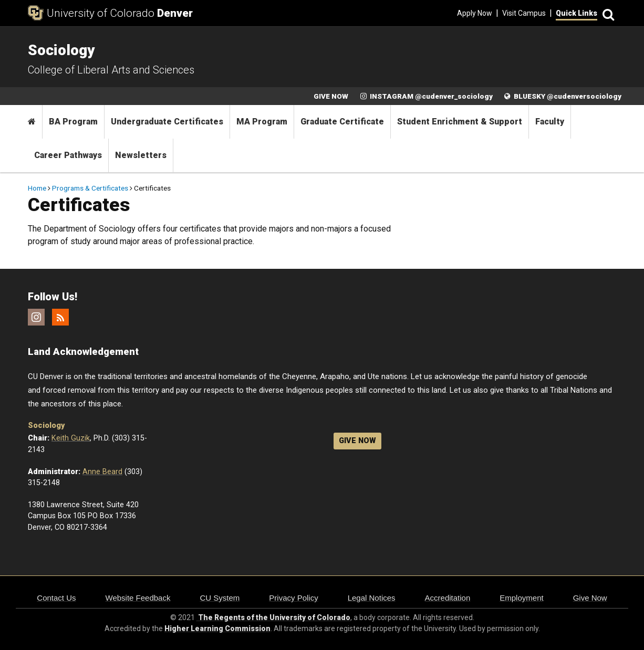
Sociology (46, 426)
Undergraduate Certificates (167, 122)
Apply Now (475, 13)
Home (37, 188)
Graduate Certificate (342, 122)
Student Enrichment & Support (460, 122)
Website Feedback (138, 598)
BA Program (73, 122)
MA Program (262, 122)
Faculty (550, 122)
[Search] (607, 13)
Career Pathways (68, 155)
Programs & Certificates (90, 188)
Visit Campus (524, 13)
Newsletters (141, 155)
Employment (521, 598)
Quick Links (577, 13)
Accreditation (448, 598)
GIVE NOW (331, 96)
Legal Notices (372, 598)
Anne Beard (102, 472)
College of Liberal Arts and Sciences (111, 70)
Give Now (590, 598)
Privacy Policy (293, 598)
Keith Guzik (71, 438)
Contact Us (56, 598)
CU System (220, 598)
